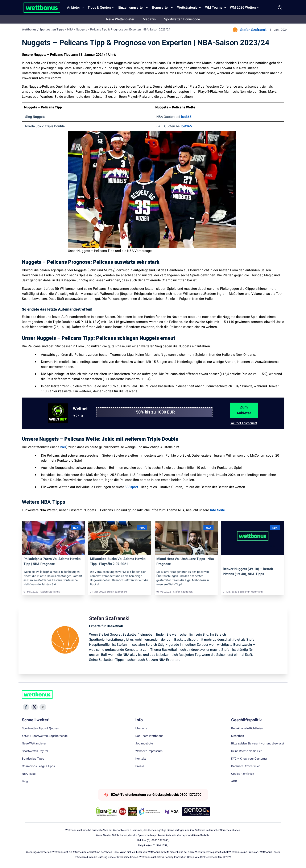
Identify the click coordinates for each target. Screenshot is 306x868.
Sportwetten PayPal (35, 751)
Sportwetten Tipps (52, 30)
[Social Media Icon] (26, 707)
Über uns (141, 728)
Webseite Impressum (149, 751)
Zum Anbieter (244, 410)
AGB (234, 781)
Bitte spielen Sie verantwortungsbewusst (258, 744)
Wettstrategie (187, 8)
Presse (140, 766)
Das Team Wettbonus (149, 736)
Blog (25, 781)
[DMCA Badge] (106, 811)
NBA (70, 30)
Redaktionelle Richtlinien (247, 728)
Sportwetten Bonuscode (182, 19)
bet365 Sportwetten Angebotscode (45, 736)
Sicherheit (238, 736)
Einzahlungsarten (131, 8)
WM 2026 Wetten (243, 8)
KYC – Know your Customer (249, 759)
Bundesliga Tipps (33, 759)
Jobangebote (144, 744)
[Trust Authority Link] (150, 811)
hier (63, 447)
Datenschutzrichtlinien (246, 766)
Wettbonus (29, 30)
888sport (131, 487)
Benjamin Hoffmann (251, 592)
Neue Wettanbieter (120, 19)
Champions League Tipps (38, 766)
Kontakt (141, 759)
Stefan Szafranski (254, 30)
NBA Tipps (29, 774)
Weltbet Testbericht (244, 423)
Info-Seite (217, 510)
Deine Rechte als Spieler (246, 751)
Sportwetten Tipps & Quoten (40, 728)
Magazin (149, 19)
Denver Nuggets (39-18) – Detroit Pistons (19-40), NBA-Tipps (248, 572)
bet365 (186, 117)
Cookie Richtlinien (243, 774)
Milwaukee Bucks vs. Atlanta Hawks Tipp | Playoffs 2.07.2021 (118, 561)
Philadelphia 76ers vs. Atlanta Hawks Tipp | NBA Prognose (52, 561)
